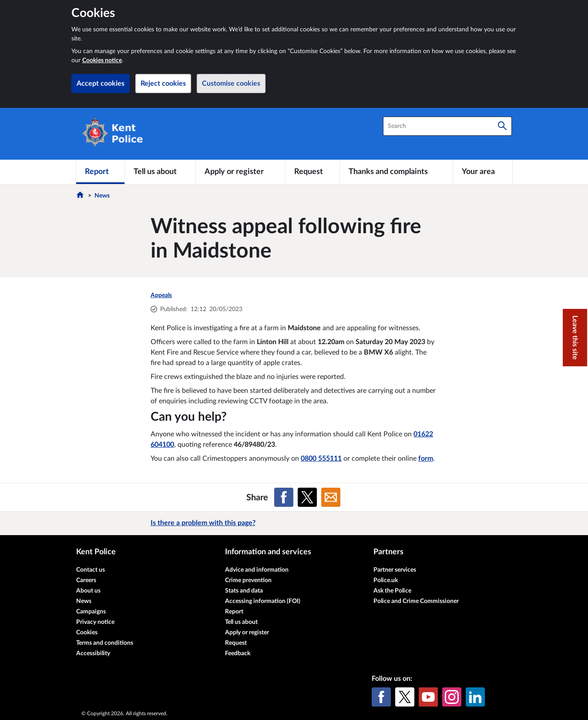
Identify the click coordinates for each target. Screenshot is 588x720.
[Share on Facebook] (284, 497)
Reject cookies (163, 84)
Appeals (161, 295)
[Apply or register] (240, 172)
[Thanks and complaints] (396, 172)
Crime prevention (248, 580)
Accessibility (93, 653)
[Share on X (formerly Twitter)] (307, 497)
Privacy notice (95, 622)
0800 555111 (321, 459)
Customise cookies (231, 84)
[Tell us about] (160, 172)
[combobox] (447, 126)
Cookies (87, 633)
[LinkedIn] (475, 697)
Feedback (238, 653)
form (426, 459)
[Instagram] (452, 697)
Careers (86, 580)
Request (236, 643)
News (102, 196)
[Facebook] (381, 697)
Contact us (91, 570)
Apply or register (247, 633)
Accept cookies (101, 84)
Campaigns (91, 612)
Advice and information (257, 570)
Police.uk (386, 580)
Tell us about (241, 622)
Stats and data (244, 591)
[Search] (502, 126)
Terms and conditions (105, 643)
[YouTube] (428, 697)
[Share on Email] (331, 497)
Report (234, 612)
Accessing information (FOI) (263, 601)
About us (88, 591)
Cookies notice (102, 60)
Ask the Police (392, 591)
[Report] (100, 172)
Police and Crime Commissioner (416, 601)
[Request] (312, 172)
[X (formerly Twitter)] (405, 697)
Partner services (395, 570)
